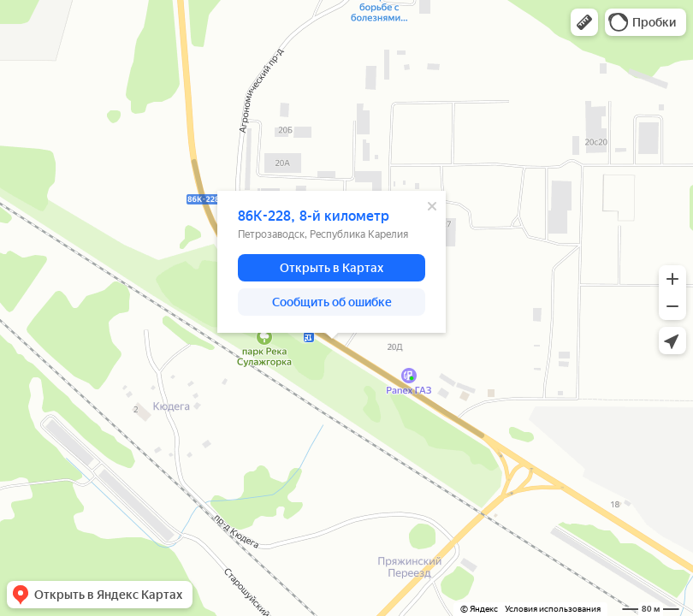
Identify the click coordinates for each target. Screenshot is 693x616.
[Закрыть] (432, 206)
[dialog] (332, 262)
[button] (584, 22)
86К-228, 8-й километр (314, 216)
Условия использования (553, 609)
